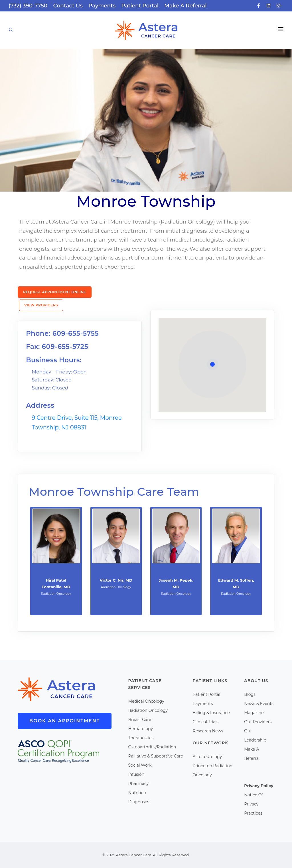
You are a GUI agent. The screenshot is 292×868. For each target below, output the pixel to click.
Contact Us (68, 6)
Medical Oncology (146, 701)
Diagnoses (139, 802)
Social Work (140, 765)
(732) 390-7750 (28, 6)
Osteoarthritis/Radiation (152, 747)
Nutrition (137, 793)
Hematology (141, 729)
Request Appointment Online (55, 292)
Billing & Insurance (211, 713)
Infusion (136, 774)
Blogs (250, 694)
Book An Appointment (65, 721)
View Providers (41, 305)
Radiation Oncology (148, 710)
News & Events (259, 704)
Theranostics (141, 738)
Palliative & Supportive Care (156, 756)
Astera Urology (207, 757)
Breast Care (140, 720)
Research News (208, 731)
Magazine (254, 713)
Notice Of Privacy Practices (254, 804)
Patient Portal (140, 6)
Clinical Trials (206, 722)
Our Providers (258, 722)
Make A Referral (185, 6)
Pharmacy (139, 783)
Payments (102, 6)
